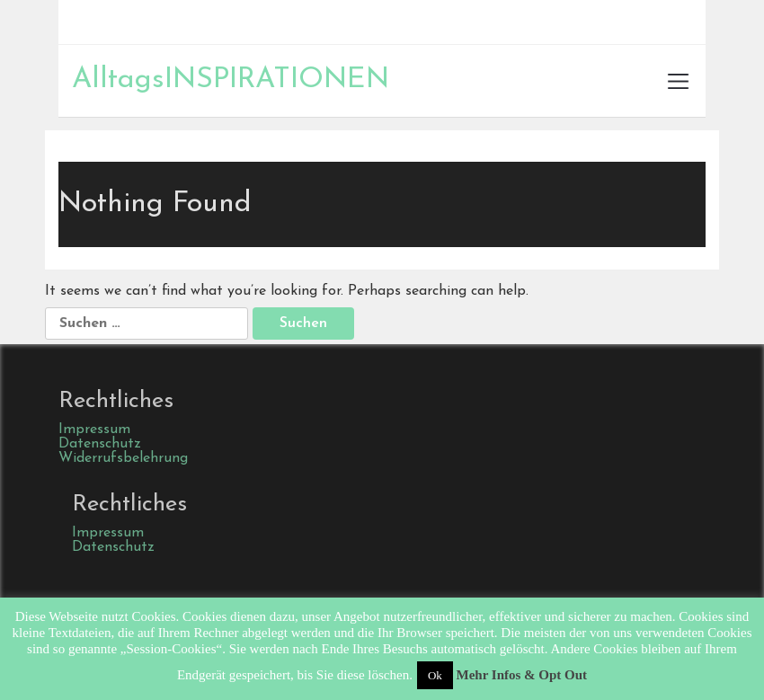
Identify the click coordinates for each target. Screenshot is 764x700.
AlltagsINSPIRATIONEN (231, 80)
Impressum (94, 430)
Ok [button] (435, 675)
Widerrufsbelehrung (123, 458)
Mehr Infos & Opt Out (522, 675)
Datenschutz (100, 444)
